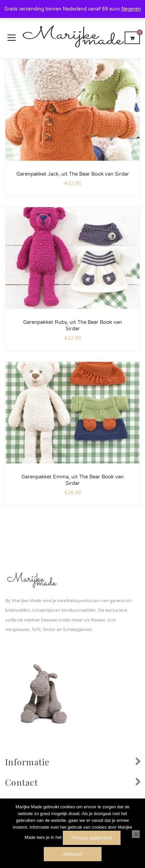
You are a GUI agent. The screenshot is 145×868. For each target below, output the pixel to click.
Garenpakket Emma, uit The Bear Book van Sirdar (72, 480)
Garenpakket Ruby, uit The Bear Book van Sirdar (72, 325)
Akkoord (72, 854)
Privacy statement (92, 838)
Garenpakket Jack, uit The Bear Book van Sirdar (73, 174)
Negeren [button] (131, 9)
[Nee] (136, 834)
